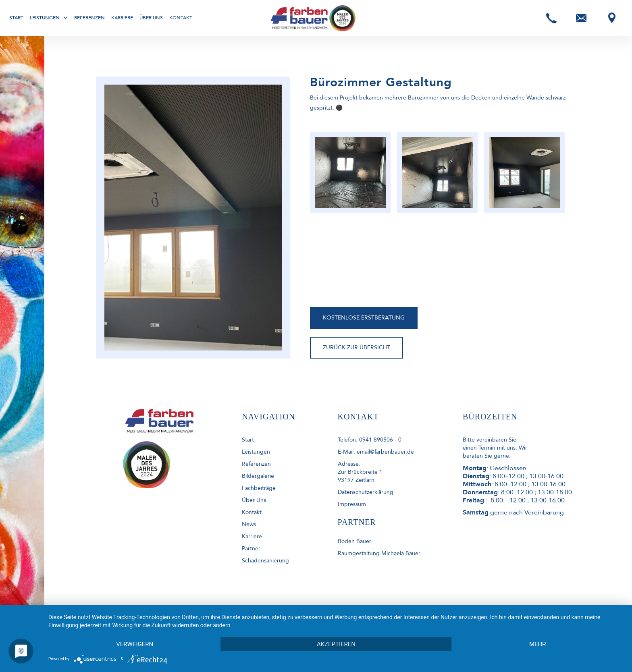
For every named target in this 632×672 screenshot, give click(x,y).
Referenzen (89, 18)
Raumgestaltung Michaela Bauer (379, 553)
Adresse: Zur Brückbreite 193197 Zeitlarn (360, 472)
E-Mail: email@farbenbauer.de (376, 452)
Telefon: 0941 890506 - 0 (370, 440)
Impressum (352, 504)
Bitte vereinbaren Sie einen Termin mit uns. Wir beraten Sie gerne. (495, 448)
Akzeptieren (336, 644)
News (249, 524)
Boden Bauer (354, 541)
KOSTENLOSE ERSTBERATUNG (364, 318)
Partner (251, 549)
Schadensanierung (265, 561)
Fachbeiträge (259, 488)
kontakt (252, 512)
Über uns (151, 18)
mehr (538, 644)
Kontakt (181, 18)
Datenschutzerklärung (366, 492)
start (248, 440)
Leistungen (256, 452)
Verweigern (135, 644)
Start (16, 18)
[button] (49, 18)
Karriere (122, 18)
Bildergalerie (258, 476)
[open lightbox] (350, 172)
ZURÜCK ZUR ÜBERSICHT (357, 347)
